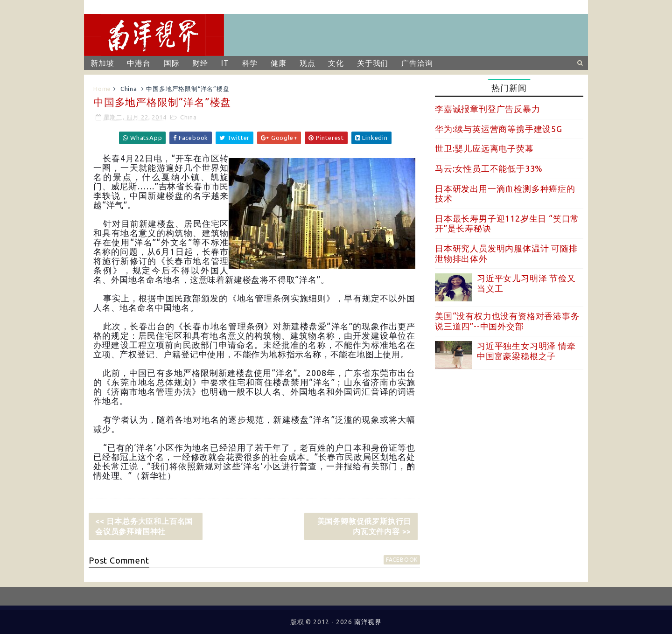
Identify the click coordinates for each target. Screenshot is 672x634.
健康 (279, 63)
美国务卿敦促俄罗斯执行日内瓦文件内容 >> (364, 526)
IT (225, 63)
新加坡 (102, 63)
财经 (200, 63)
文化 (336, 63)
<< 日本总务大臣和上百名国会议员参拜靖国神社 (144, 526)
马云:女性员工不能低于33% (489, 168)
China (129, 89)
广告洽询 (417, 63)
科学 (250, 63)
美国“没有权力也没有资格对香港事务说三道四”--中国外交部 (507, 321)
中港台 (139, 63)
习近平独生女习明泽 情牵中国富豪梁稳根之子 (526, 351)
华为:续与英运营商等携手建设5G (499, 129)
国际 (172, 63)
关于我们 (373, 63)
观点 (308, 63)
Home (102, 89)
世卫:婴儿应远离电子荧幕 (484, 148)
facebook (402, 560)
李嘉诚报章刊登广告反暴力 (488, 109)
